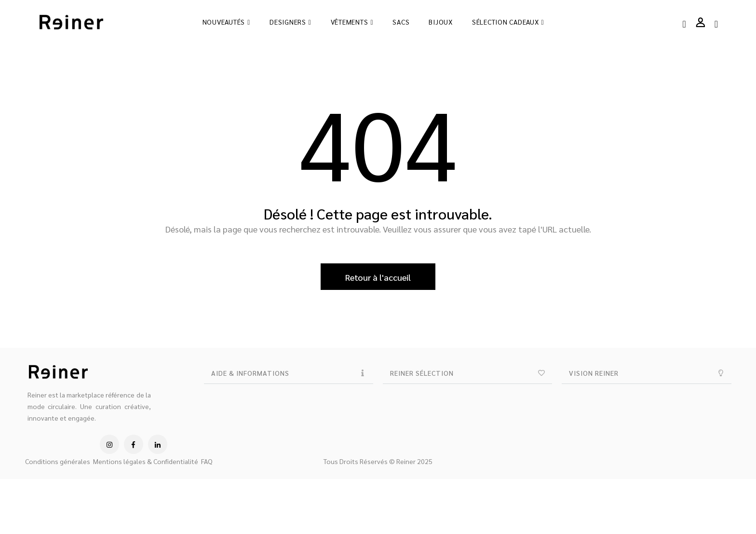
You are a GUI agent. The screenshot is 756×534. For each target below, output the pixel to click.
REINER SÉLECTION (422, 373)
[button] (289, 373)
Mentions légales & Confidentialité (146, 461)
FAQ (207, 461)
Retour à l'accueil (378, 277)
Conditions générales (58, 461)
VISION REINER (594, 373)
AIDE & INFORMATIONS (250, 373)
